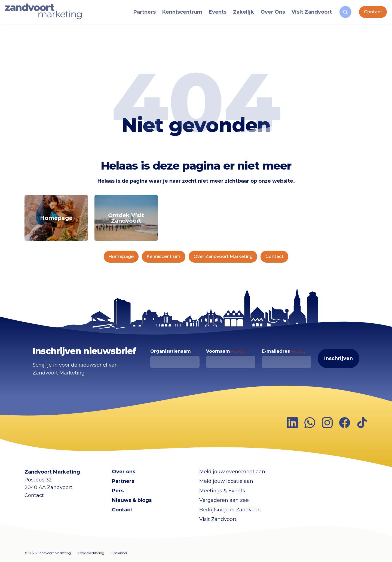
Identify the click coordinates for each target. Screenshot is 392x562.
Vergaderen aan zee (224, 500)
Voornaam (226, 351)
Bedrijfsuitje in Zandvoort (230, 510)
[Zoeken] (343, 14)
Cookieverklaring (91, 553)
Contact (370, 14)
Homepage (121, 257)
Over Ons (270, 14)
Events (215, 14)
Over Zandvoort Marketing (223, 257)
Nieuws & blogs (132, 500)
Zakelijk (241, 14)
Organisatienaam (171, 351)
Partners (142, 14)
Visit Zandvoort (309, 14)
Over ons (124, 472)
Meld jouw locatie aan (226, 481)
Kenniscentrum (180, 14)
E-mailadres (283, 351)
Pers (118, 491)
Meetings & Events (222, 491)
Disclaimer (119, 553)
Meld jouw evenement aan (232, 472)
